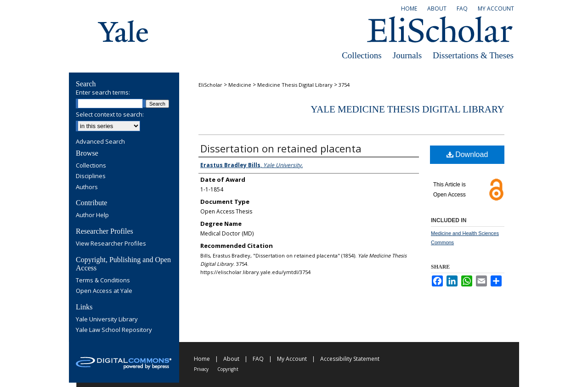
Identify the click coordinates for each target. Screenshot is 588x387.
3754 (344, 85)
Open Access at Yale (104, 291)
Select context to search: (110, 114)
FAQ (258, 359)
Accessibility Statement (350, 359)
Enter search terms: (103, 92)
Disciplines (91, 176)
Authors (87, 187)
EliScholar (210, 85)
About (231, 359)
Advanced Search (100, 141)
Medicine (240, 85)
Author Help (92, 215)
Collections (362, 55)
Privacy (201, 369)
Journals (407, 55)
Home (202, 359)
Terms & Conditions (103, 280)
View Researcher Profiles (111, 244)
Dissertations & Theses (473, 55)
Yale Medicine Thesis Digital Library (407, 109)
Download (467, 154)
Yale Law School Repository (114, 330)
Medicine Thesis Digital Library (295, 85)
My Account (292, 359)
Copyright (228, 369)
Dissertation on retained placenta (281, 148)
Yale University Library (107, 320)
